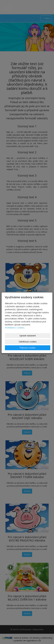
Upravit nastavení (28, 336)
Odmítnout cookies (28, 342)
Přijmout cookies (28, 348)
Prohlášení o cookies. (15, 328)
